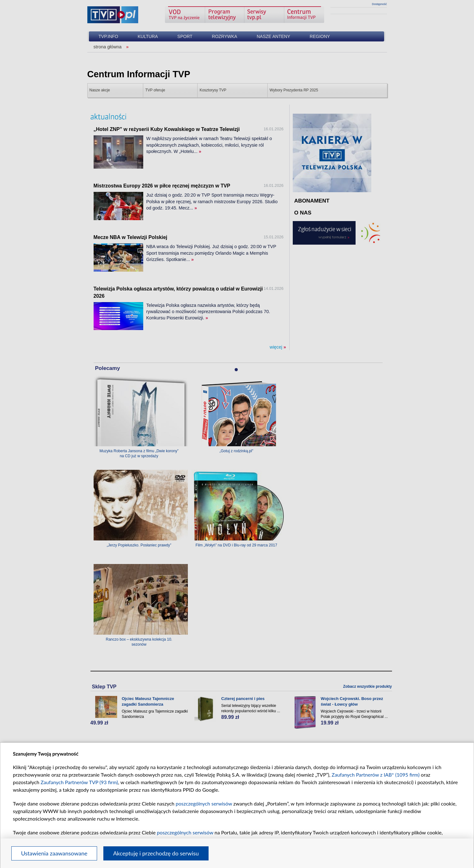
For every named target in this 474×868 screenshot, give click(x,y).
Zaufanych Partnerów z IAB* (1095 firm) (376, 775)
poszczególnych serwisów (204, 803)
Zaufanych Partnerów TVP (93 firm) (79, 782)
